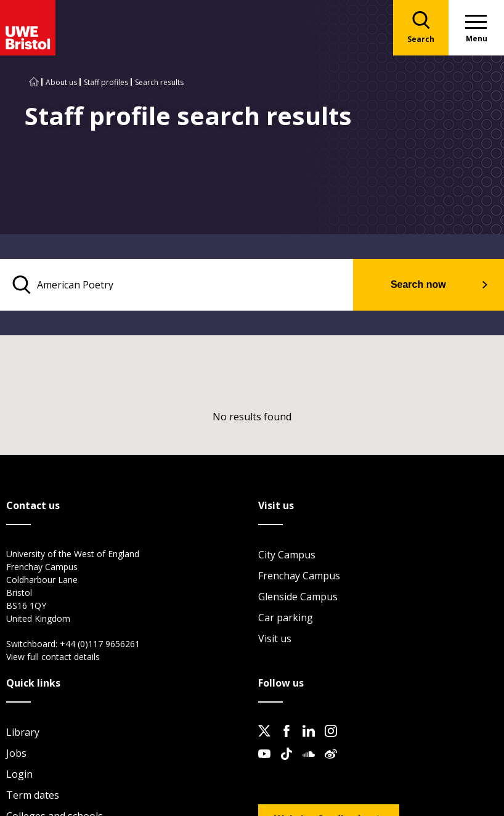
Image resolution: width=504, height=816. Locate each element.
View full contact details (53, 657)
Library (23, 732)
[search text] (176, 285)
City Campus (287, 555)
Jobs (16, 753)
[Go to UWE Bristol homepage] (34, 82)
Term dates (33, 795)
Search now (418, 284)
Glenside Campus (298, 597)
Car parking (286, 618)
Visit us (275, 639)
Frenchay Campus (299, 576)
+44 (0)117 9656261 (100, 644)
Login (19, 774)
